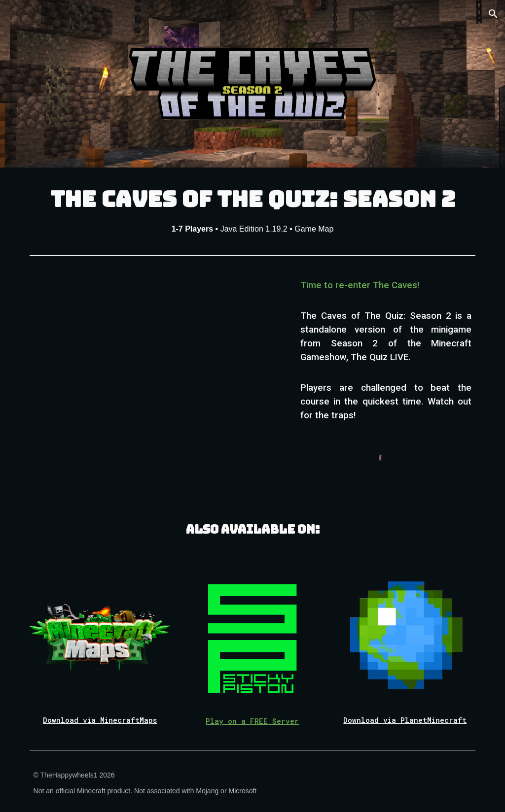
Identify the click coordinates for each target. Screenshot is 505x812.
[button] (493, 14)
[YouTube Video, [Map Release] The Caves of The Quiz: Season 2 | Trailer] (157, 343)
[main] (253, 209)
